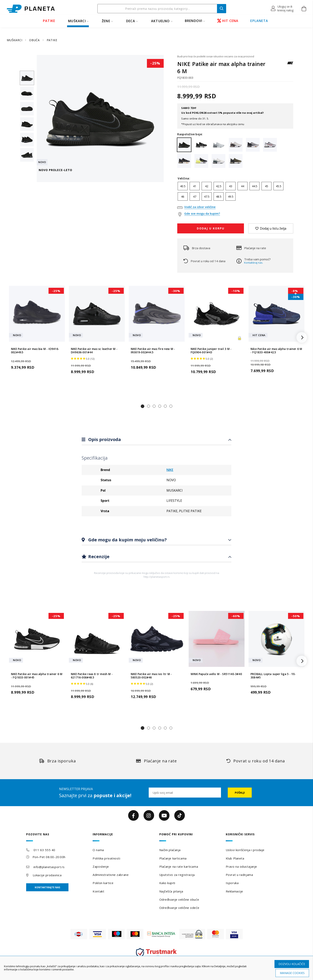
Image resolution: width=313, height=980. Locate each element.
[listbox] (235, 192)
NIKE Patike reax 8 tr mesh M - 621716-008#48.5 (92, 676)
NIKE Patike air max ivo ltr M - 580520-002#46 (151, 676)
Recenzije (98, 556)
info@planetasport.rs (49, 867)
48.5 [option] (219, 197)
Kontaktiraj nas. (254, 263)
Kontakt (98, 891)
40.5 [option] (183, 186)
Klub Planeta (235, 858)
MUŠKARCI (77, 21)
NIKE (170, 470)
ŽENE (106, 21)
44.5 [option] (255, 186)
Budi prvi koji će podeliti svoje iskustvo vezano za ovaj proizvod (216, 56)
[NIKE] (290, 65)
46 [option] (183, 197)
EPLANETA (259, 21)
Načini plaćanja (170, 850)
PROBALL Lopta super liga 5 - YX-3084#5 (273, 676)
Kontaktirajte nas (47, 887)
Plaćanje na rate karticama (179, 866)
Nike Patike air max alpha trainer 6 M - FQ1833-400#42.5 (276, 351)
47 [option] (195, 197)
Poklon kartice (103, 883)
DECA (131, 21)
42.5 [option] (219, 186)
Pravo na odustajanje (241, 866)
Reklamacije (234, 891)
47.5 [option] (207, 197)
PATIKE (49, 21)
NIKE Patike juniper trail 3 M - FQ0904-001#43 (211, 351)
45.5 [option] (279, 186)
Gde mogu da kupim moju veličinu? (127, 540)
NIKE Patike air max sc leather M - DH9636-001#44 (94, 351)
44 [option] (243, 186)
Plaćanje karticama (173, 858)
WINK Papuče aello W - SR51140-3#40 (216, 674)
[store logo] (31, 9)
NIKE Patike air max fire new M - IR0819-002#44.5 (153, 351)
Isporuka (232, 883)
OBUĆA (35, 40)
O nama (98, 850)
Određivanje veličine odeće (179, 908)
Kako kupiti (167, 883)
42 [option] (207, 186)
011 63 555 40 (44, 850)
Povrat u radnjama (239, 875)
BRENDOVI (194, 21)
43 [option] (231, 186)
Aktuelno (160, 21)
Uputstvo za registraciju (177, 875)
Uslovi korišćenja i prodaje (245, 850)
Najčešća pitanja (171, 891)
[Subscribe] (240, 793)
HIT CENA (228, 21)
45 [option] (266, 186)
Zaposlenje (101, 866)
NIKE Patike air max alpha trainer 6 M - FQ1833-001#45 (37, 676)
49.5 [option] (231, 197)
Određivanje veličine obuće (179, 899)
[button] (282, 9)
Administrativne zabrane (111, 875)
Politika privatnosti (106, 858)
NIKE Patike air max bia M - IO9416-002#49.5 (35, 351)
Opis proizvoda (104, 439)
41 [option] (195, 186)
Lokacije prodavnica (47, 875)
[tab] (156, 440)
